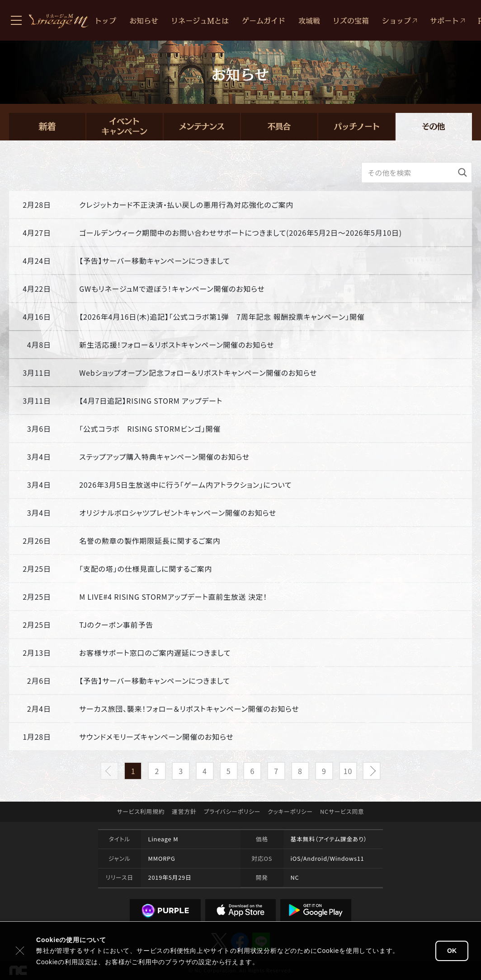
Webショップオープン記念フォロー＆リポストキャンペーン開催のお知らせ (198, 373)
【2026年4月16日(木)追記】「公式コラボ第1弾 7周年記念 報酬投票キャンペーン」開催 (222, 317)
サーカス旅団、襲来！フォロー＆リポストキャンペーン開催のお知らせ (189, 709)
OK (452, 951)
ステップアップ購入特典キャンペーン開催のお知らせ (164, 457)
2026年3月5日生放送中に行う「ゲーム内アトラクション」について (185, 485)
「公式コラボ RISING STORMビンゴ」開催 (150, 429)
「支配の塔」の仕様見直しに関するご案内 (146, 569)
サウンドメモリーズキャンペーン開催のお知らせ (156, 737)
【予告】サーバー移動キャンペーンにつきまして (155, 261)
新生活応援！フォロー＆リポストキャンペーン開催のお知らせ (177, 345)
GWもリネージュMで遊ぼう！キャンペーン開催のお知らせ (172, 289)
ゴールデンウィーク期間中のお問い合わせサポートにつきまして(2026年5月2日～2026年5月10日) (240, 233)
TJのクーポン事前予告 (116, 625)
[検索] (462, 173)
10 (348, 771)
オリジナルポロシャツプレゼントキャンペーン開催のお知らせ (178, 513)
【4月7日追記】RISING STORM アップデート (151, 401)
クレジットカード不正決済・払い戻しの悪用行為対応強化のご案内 (186, 205)
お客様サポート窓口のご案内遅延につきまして (155, 653)
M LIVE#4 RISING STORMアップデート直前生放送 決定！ (173, 597)
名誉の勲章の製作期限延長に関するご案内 (150, 541)
